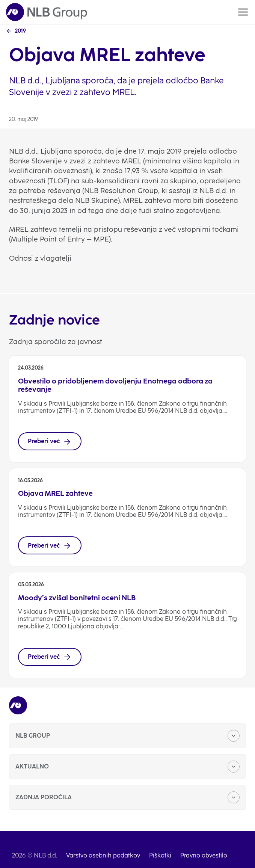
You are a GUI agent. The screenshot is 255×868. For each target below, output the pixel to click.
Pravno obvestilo (204, 855)
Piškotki (160, 855)
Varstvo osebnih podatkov (103, 855)
